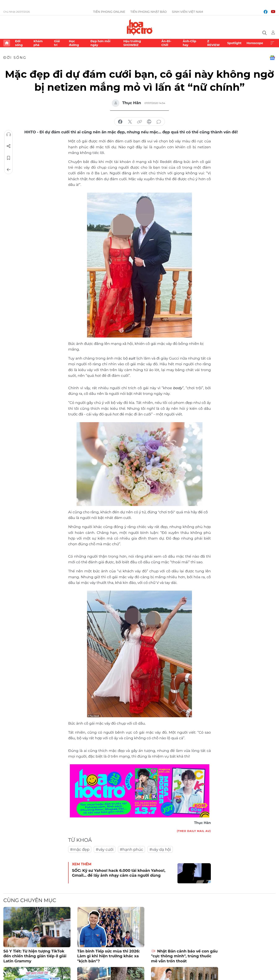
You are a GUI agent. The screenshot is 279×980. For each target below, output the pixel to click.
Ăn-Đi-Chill (166, 43)
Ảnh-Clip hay (189, 43)
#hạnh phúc (131, 850)
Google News (272, 58)
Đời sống (19, 43)
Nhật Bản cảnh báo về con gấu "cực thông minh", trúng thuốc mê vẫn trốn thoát (184, 956)
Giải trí (57, 43)
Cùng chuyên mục (30, 900)
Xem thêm (272, 43)
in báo (149, 122)
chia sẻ (120, 122)
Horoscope (255, 43)
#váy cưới (105, 850)
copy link (139, 122)
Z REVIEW (214, 43)
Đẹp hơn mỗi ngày (100, 43)
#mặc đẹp (80, 850)
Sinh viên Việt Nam (188, 12)
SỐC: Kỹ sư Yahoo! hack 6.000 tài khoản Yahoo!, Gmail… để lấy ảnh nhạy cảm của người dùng (119, 873)
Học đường (74, 43)
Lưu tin (9, 158)
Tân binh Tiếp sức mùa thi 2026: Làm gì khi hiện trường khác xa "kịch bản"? (108, 956)
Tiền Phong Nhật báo (149, 12)
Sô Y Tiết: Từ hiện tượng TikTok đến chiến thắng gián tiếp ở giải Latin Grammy (35, 956)
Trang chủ (7, 43)
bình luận (159, 122)
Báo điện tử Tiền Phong (140, 27)
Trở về (9, 170)
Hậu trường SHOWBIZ (132, 43)
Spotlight (234, 43)
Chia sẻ (9, 146)
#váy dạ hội (160, 850)
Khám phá (38, 43)
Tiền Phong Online (109, 12)
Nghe (9, 134)
